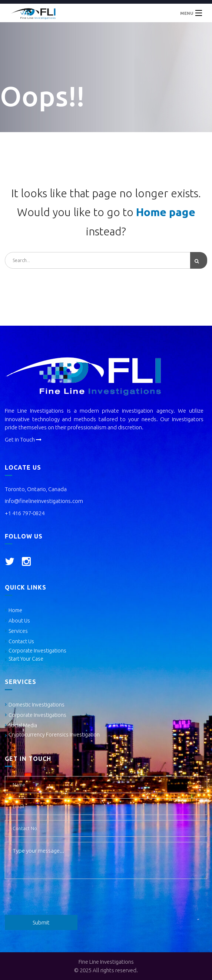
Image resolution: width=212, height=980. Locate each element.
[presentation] (61, 899)
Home (15, 610)
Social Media (23, 725)
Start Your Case (26, 659)
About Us (19, 621)
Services (18, 631)
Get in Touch (23, 439)
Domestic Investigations (37, 705)
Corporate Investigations (37, 651)
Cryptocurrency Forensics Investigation (54, 735)
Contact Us (21, 641)
